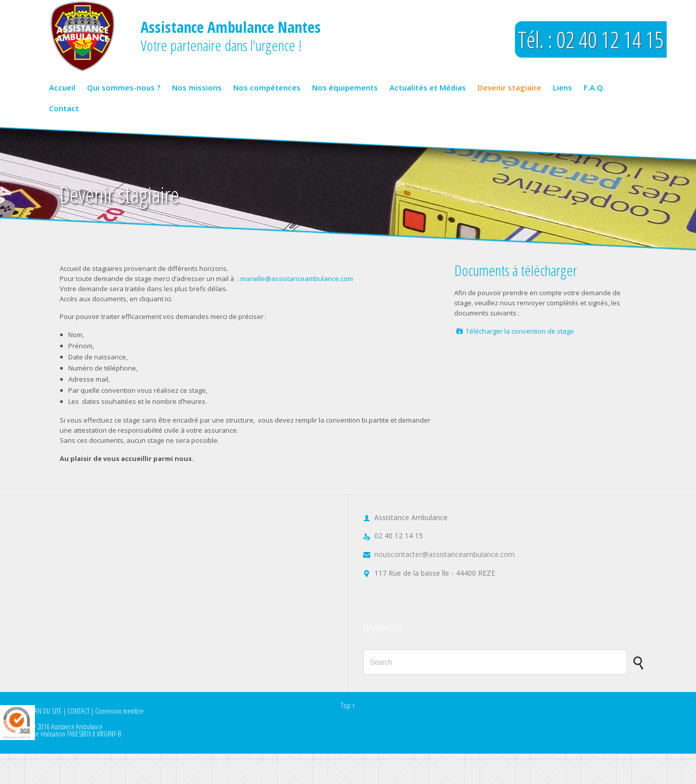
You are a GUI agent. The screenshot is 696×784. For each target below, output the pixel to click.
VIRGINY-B (109, 734)
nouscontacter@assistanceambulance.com (439, 554)
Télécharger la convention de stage (520, 331)
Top (346, 705)
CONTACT (78, 711)
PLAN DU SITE (46, 711)
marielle (253, 279)
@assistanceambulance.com (309, 279)
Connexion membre (119, 711)
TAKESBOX (79, 734)
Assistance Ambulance (77, 727)
